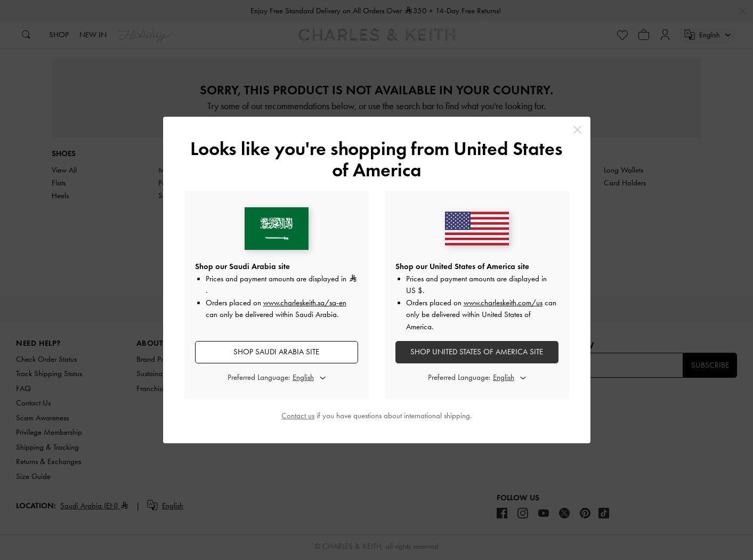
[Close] (577, 130)
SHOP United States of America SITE (477, 352)
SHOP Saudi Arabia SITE (276, 352)
